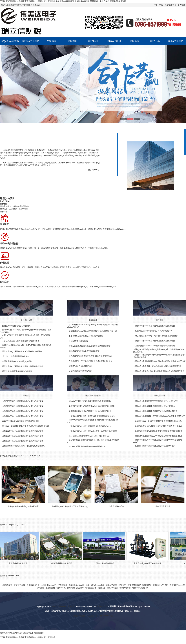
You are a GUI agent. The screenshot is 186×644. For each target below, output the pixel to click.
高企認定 (26, 396)
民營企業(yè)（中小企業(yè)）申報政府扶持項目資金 (90, 361)
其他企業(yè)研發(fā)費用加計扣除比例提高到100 (89, 436)
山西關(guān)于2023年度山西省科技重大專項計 (155, 446)
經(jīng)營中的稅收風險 (78, 341)
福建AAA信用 (111, 585)
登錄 (161, 5)
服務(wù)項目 (114, 41)
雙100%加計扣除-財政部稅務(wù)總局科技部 (87, 446)
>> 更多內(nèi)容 (92, 170)
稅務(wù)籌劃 (125, 588)
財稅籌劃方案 (26, 320)
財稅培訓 (93, 41)
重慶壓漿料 (50, 588)
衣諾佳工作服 (19, 585)
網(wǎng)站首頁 (10, 41)
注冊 (156, 5)
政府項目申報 (160, 396)
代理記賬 (102, 588)
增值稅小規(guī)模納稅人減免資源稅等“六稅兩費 (22, 351)
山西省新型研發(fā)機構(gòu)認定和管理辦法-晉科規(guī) (159, 426)
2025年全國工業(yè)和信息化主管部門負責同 (21, 421)
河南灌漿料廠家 (134, 585)
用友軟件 (80, 588)
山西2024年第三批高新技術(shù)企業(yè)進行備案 (23, 441)
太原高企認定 (102, 606)
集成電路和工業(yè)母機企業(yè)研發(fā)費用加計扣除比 (92, 406)
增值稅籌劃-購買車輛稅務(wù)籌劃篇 (17, 371)
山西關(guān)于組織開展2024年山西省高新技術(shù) (24, 446)
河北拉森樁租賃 (33, 585)
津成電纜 (71, 588)
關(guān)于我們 (31, 41)
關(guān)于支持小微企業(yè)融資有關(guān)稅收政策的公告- (160, 371)
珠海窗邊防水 (91, 588)
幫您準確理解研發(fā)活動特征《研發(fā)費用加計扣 (90, 411)
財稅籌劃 (72, 41)
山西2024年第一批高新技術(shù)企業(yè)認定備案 (23, 431)
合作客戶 (4, 525)
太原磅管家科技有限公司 (106, 563)
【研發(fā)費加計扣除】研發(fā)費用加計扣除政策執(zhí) (92, 416)
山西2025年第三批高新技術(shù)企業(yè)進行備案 (23, 406)
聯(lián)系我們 (176, 41)
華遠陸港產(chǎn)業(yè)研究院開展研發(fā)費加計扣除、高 (93, 331)
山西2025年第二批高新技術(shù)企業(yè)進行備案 (23, 411)
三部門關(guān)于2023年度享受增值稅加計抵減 (155, 346)
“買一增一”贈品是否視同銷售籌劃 (16, 356)
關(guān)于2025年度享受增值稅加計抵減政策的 (155, 326)
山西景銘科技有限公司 (20, 563)
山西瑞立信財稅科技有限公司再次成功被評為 (154, 331)
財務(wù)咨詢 (112, 588)
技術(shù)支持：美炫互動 (84, 616)
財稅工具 (155, 41)
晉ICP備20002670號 (104, 616)
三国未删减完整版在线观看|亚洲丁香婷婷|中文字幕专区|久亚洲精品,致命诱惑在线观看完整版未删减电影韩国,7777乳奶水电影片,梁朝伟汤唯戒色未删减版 (63, 1)
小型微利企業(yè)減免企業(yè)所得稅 (17, 361)
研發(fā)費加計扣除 (93, 396)
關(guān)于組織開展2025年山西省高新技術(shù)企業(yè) (25, 426)
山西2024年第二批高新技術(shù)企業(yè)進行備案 (23, 436)
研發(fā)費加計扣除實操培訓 (80, 371)
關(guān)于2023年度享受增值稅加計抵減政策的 (155, 341)
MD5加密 (122, 585)
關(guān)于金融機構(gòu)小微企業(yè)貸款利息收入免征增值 (160, 361)
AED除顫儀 (62, 585)
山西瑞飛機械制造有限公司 (63, 563)
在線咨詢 (52, 41)
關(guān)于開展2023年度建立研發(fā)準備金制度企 (156, 411)
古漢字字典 (61, 588)
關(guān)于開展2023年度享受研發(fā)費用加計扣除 (90, 401)
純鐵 (88, 585)
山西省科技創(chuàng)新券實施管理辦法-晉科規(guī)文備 (159, 431)
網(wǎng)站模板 (98, 585)
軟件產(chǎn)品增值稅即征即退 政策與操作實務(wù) (90, 356)
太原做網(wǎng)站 (49, 585)
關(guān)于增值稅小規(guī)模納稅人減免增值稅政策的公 (158, 366)
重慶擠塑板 (147, 585)
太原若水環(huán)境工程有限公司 (149, 563)
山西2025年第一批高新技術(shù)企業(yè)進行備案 (23, 416)
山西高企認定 (7, 585)
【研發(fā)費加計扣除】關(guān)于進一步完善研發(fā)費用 (93, 431)
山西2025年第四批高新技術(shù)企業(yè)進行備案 (23, 401)
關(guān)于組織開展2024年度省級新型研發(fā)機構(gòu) (158, 436)
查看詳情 (4, 212)
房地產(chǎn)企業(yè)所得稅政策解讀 (84, 351)
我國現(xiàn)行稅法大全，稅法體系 (16, 326)
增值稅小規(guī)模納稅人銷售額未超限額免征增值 (23, 366)
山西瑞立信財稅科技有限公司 (15, 150)
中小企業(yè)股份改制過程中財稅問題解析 (86, 336)
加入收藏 (181, 5)
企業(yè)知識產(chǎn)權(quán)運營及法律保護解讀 (90, 346)
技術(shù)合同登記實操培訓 (80, 366)
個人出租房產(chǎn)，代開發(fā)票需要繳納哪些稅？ (157, 336)
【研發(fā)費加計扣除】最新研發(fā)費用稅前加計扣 (90, 426)
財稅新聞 (134, 41)
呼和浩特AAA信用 (161, 585)
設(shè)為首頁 (170, 5)
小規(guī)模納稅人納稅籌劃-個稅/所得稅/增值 (21, 341)
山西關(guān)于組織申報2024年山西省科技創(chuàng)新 (159, 421)
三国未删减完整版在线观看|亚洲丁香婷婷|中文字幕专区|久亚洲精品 (28, 637)
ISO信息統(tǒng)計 (76, 585)
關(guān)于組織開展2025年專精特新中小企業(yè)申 (157, 401)
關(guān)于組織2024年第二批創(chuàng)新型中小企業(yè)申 (160, 416)
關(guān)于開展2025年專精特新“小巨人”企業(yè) (155, 406)
